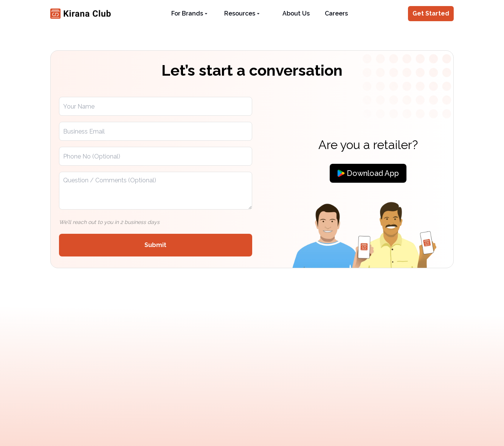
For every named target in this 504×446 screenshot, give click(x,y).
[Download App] (368, 173)
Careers (336, 13)
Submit (155, 245)
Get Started (431, 13)
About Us (296, 13)
